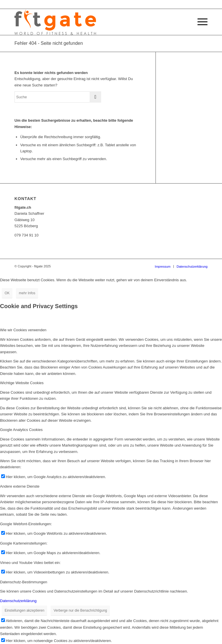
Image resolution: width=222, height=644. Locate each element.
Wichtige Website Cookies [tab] (22, 383)
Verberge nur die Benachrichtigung (80, 610)
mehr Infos (27, 293)
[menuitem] (163, 267)
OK (7, 293)
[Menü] (200, 22)
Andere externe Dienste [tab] (20, 486)
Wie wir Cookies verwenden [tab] (23, 330)
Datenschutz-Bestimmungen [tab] (24, 582)
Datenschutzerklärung (18, 601)
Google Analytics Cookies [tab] (21, 430)
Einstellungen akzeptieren (24, 610)
